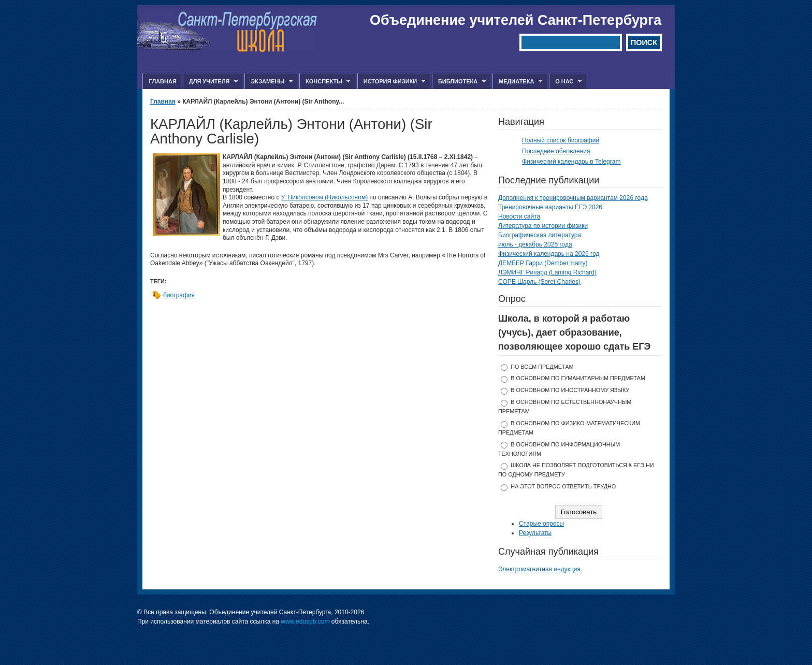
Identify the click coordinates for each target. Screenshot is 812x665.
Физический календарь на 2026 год (549, 254)
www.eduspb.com (305, 621)
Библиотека (459, 82)
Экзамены (269, 82)
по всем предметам (542, 367)
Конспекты (325, 82)
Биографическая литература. (541, 235)
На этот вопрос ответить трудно (563, 486)
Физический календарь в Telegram (571, 162)
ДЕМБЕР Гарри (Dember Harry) (543, 263)
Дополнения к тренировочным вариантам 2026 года (573, 198)
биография (179, 295)
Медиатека (518, 82)
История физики (392, 82)
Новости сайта (519, 216)
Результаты (535, 533)
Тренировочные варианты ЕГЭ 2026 (550, 207)
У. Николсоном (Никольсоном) (324, 197)
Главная (162, 81)
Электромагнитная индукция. (540, 569)
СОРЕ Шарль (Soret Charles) (539, 282)
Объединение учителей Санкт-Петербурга (516, 20)
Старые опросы (541, 524)
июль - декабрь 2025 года (535, 244)
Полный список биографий (561, 140)
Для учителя (211, 82)
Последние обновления (556, 151)
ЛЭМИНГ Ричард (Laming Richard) (547, 272)
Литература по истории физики (543, 226)
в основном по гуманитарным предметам (578, 378)
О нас (565, 82)
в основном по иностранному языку (570, 390)
